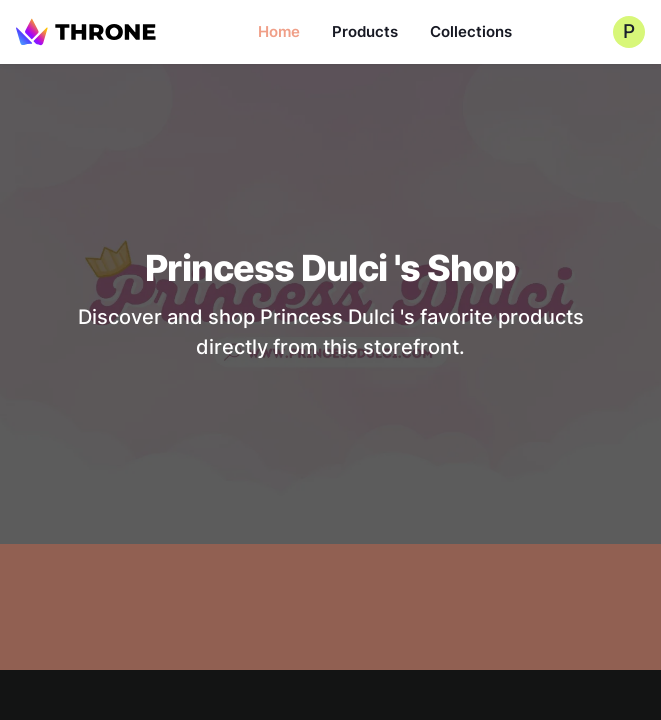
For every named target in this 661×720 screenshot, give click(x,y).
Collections (471, 31)
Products (365, 31)
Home (279, 31)
